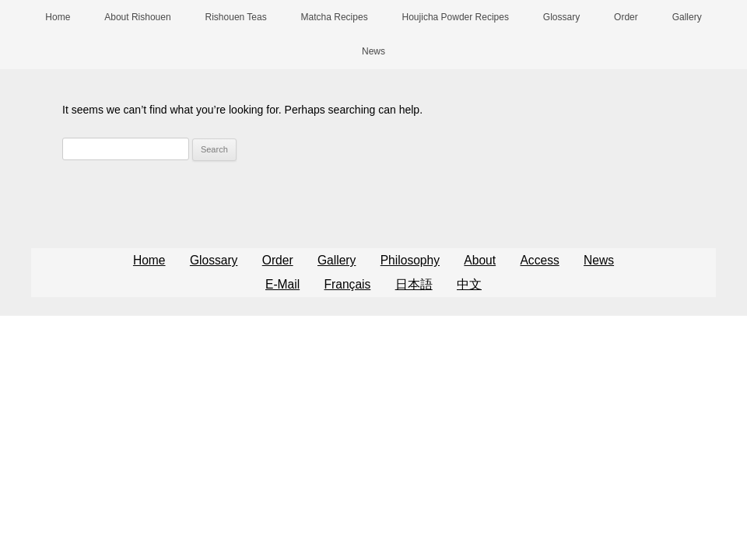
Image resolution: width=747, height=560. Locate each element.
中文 (469, 284)
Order (626, 17)
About (480, 260)
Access (539, 260)
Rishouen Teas (236, 17)
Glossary (561, 17)
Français (348, 284)
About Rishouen (137, 17)
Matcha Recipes (335, 17)
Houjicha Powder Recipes (456, 17)
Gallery (687, 17)
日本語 (414, 284)
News (373, 51)
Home (58, 17)
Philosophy (410, 260)
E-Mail (282, 284)
